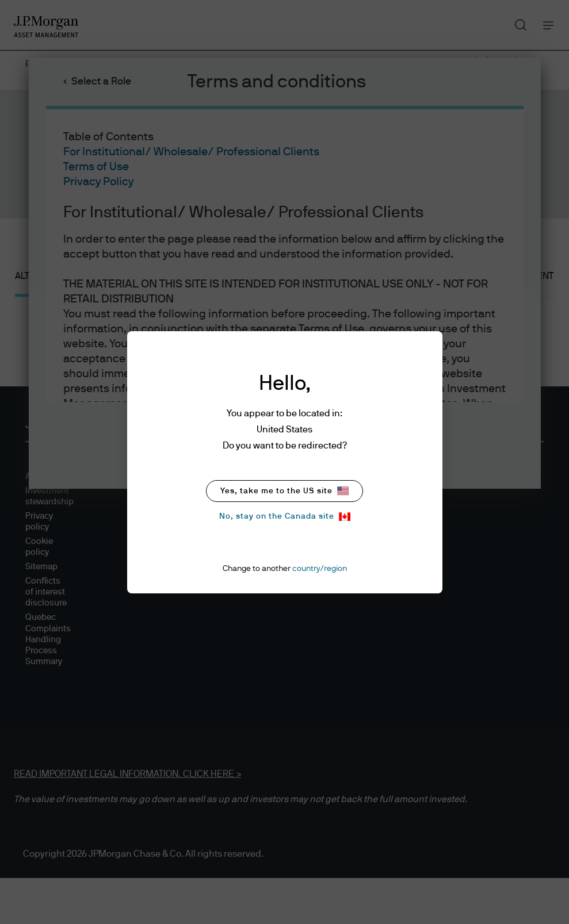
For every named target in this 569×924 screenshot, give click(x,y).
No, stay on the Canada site (285, 517)
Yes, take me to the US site (284, 491)
